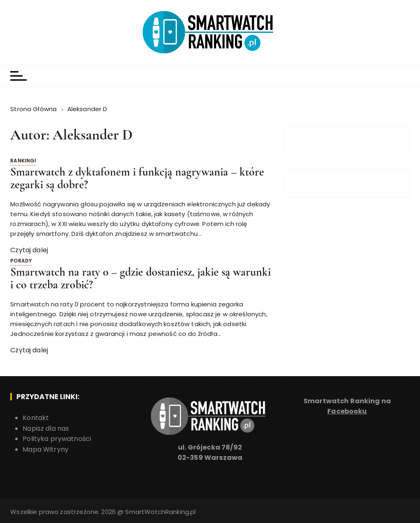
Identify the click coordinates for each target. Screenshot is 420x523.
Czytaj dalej (29, 250)
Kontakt (36, 418)
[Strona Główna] (34, 109)
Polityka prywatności (57, 439)
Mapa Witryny (46, 449)
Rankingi (23, 161)
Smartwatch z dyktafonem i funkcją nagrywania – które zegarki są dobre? (137, 178)
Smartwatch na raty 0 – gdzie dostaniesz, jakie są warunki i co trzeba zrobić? (140, 278)
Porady (21, 261)
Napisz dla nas (46, 428)
